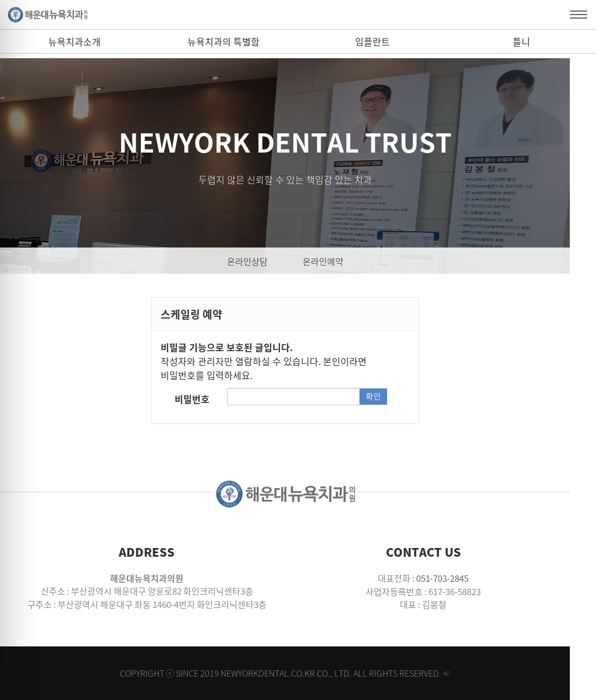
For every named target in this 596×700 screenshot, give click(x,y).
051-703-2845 (462, 578)
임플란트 (372, 41)
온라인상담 (260, 261)
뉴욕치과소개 (74, 41)
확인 (392, 397)
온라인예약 (336, 261)
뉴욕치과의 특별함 (223, 41)
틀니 (521, 41)
